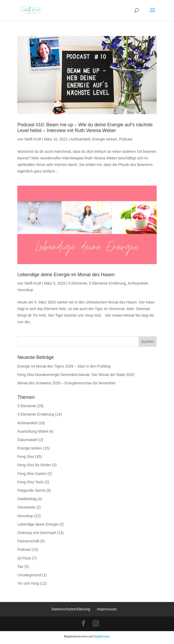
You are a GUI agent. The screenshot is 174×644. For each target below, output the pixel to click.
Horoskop (25, 290)
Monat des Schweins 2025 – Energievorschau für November (66, 383)
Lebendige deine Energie (38, 524)
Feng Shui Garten (32, 474)
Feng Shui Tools (30, 482)
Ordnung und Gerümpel (37, 533)
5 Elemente (78, 283)
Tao (20, 567)
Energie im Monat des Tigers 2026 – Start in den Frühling (64, 366)
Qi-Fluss (24, 558)
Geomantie (26, 507)
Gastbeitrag (27, 499)
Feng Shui (26, 457)
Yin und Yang (28, 583)
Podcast (126, 139)
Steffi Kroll (33, 139)
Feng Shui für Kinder (34, 465)
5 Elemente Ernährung (107, 283)
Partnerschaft (28, 541)
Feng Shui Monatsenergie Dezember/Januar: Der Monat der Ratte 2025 (76, 375)
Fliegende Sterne (31, 490)
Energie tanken (105, 139)
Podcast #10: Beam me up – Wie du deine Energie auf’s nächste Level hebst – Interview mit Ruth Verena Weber (85, 128)
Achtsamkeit (80, 139)
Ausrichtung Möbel (33, 431)
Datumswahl (27, 440)
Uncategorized (29, 575)
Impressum (107, 609)
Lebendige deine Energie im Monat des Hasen (66, 275)
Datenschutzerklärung (71, 609)
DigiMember (102, 636)
